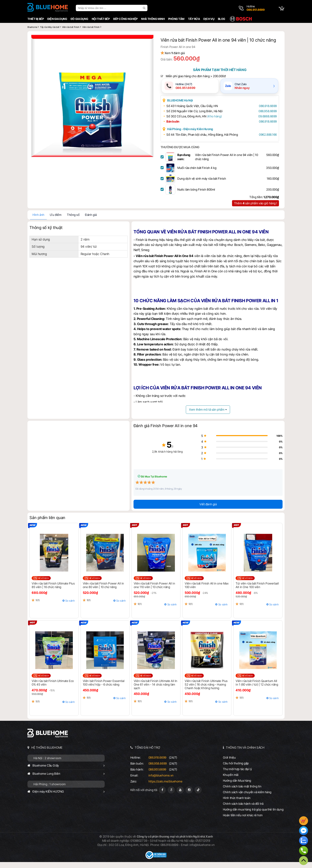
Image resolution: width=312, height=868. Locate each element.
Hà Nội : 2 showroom (46, 764)
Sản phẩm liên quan (46, 524)
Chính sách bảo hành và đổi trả (244, 810)
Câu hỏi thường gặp (236, 769)
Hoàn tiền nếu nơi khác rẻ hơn (243, 821)
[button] (148, 40)
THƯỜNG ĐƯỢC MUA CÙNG (183, 153)
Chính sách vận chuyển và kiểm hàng (248, 798)
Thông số (72, 221)
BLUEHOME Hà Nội (183, 106)
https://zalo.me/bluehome (165, 787)
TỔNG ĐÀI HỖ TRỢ (147, 754)
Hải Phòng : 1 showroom (49, 790)
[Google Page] (171, 796)
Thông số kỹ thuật (45, 234)
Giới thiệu (230, 763)
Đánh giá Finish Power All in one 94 (165, 432)
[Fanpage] (162, 796)
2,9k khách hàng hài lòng (156, 457)
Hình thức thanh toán (237, 804)
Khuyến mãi (231, 781)
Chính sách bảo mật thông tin (243, 792)
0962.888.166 (266, 141)
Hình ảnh (38, 221)
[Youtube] (180, 796)
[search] (144, 8)
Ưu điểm (55, 221)
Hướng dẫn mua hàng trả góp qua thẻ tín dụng (254, 815)
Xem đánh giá (177, 59)
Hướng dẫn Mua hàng (237, 787)
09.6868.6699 (266, 122)
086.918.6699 (266, 112)
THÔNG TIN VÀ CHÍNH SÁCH (246, 754)
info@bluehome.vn (161, 781)
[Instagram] (189, 796)
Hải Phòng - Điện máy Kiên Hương (193, 135)
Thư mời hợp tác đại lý (238, 775)
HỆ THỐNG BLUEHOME (46, 754)
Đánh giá (90, 221)
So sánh (70, 607)
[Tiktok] (198, 796)
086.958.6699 (266, 117)
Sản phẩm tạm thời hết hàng (220, 75)
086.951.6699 (157, 775)
